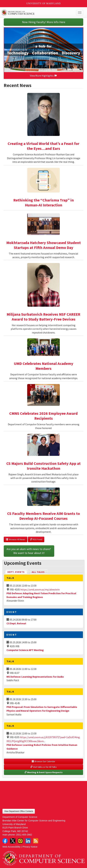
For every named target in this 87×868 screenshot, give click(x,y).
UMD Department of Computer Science (35, 13)
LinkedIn (28, 841)
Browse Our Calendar (43, 761)
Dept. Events (17, 572)
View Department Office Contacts (19, 811)
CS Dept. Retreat (16, 623)
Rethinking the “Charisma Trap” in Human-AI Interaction (44, 203)
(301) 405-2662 (24, 835)
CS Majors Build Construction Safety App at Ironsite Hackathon (43, 466)
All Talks (38, 572)
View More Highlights (43, 76)
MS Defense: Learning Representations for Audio (35, 677)
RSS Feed (36, 539)
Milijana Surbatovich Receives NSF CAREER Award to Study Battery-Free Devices (43, 317)
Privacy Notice (30, 847)
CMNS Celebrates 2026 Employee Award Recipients (43, 416)
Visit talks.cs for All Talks (43, 767)
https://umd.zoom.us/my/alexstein (40, 589)
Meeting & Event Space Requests (43, 772)
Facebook (5, 841)
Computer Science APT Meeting (25, 650)
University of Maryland (44, 4)
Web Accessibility (11, 847)
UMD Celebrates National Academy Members (44, 366)
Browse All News (16, 539)
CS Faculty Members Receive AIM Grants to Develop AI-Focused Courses (43, 516)
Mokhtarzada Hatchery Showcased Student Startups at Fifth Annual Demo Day (44, 245)
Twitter (13, 841)
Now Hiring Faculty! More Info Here (44, 22)
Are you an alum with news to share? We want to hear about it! (29, 551)
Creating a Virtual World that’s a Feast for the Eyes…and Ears (43, 146)
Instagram (20, 841)
